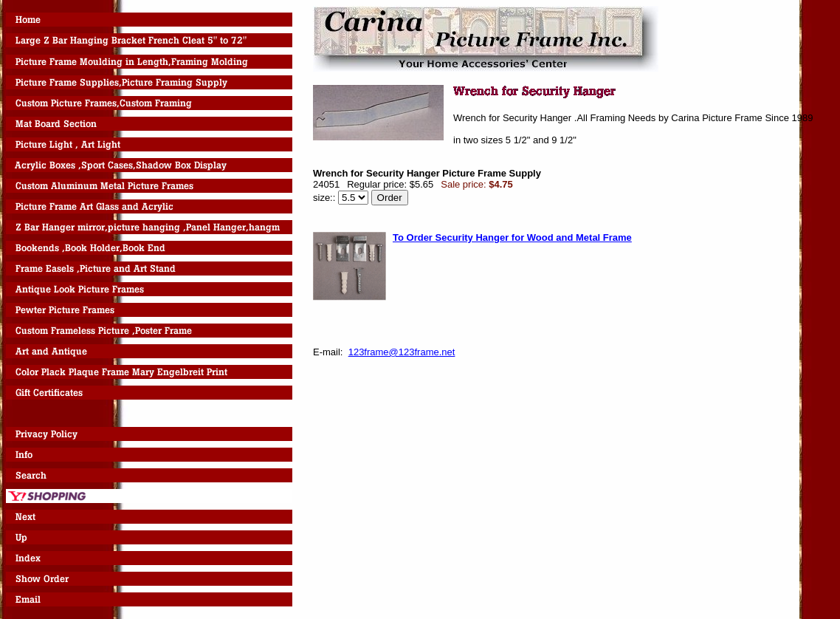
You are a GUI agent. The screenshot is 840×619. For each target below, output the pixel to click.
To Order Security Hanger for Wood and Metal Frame (512, 237)
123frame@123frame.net (402, 352)
